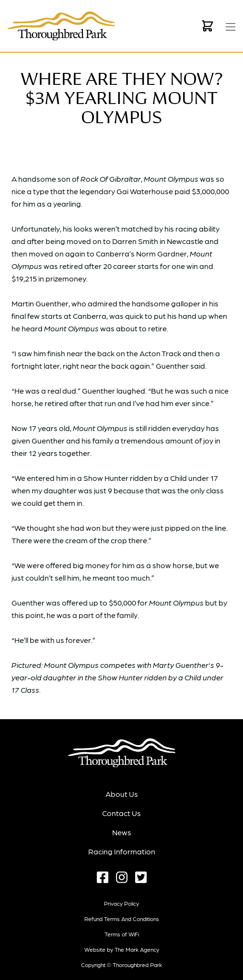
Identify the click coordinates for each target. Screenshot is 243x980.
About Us (122, 794)
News (122, 832)
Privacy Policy (121, 903)
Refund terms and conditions (122, 919)
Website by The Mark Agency (122, 949)
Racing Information (122, 851)
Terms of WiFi (122, 934)
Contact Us (121, 813)
